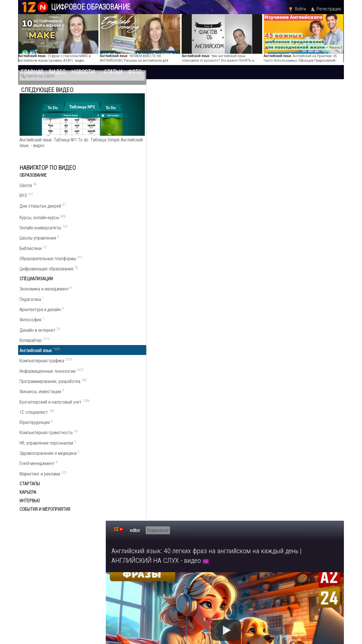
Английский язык (311, 305)
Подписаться (158, 92)
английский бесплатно (131, 413)
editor (135, 92)
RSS (339, 460)
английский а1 (213, 406)
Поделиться (158, 290)
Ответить (131, 495)
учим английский (147, 420)
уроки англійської (231, 413)
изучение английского (172, 406)
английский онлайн (186, 399)
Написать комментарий (139, 459)
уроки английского (250, 406)
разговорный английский (232, 399)
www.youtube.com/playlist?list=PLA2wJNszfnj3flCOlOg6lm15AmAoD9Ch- (181, 378)
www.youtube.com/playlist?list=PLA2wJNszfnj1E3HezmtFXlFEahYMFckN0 (181, 344)
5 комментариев (133, 449)
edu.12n (44, 600)
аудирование (152, 399)
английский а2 (123, 399)
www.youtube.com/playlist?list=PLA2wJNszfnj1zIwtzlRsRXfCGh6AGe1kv (180, 361)
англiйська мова (172, 413)
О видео (123, 290)
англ (264, 393)
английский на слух (198, 393)
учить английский (239, 393)
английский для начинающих (145, 393)
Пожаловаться (199, 290)
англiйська (201, 413)
